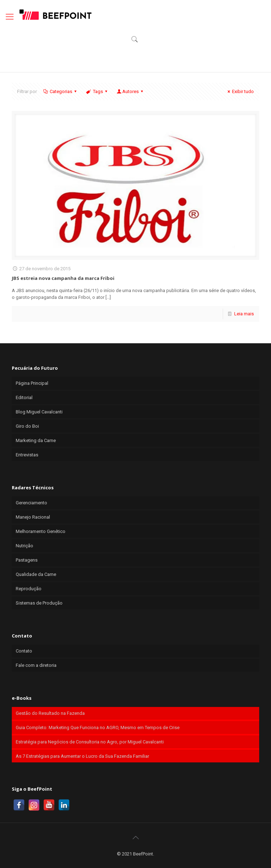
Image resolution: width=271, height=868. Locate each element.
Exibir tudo (240, 91)
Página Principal (32, 383)
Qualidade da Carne (36, 574)
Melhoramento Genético (41, 531)
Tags (97, 91)
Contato (24, 651)
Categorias (60, 91)
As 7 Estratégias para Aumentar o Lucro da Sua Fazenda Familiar (82, 756)
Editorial (24, 397)
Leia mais (244, 314)
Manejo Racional (33, 517)
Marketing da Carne (36, 440)
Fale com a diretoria (36, 665)
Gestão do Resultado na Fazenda (50, 713)
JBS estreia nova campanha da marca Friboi (63, 278)
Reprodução (29, 589)
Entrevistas (27, 455)
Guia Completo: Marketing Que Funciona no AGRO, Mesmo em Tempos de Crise (98, 728)
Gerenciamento (31, 503)
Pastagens (27, 560)
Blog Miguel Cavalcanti (39, 412)
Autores (130, 91)
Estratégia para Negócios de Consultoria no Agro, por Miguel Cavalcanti (90, 742)
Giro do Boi (27, 426)
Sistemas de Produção (39, 603)
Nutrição (24, 546)
